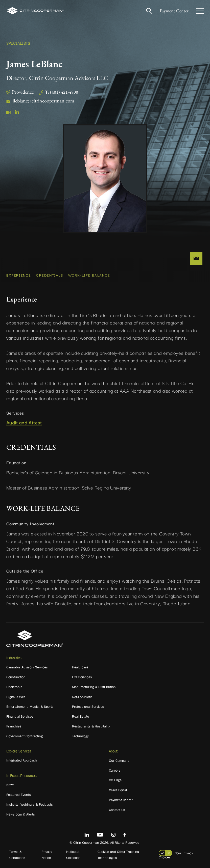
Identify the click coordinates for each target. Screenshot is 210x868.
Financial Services (20, 716)
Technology (80, 736)
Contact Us (117, 810)
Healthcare (80, 667)
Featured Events (19, 795)
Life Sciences (82, 677)
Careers (115, 770)
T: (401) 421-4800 (62, 92)
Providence (23, 92)
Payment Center (174, 11)
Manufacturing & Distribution (94, 687)
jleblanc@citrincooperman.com (43, 101)
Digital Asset (16, 697)
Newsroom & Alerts (21, 814)
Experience (19, 275)
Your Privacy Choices (176, 855)
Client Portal (118, 790)
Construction (16, 677)
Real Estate (80, 716)
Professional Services (88, 707)
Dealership (14, 687)
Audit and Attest (24, 423)
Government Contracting (25, 736)
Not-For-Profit (82, 697)
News (10, 785)
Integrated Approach (22, 760)
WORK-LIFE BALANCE (89, 275)
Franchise (14, 726)
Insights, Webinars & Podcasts (30, 804)
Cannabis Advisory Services (27, 667)
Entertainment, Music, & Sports (30, 707)
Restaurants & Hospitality (91, 726)
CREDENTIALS (50, 275)
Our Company (119, 761)
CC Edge (115, 780)
